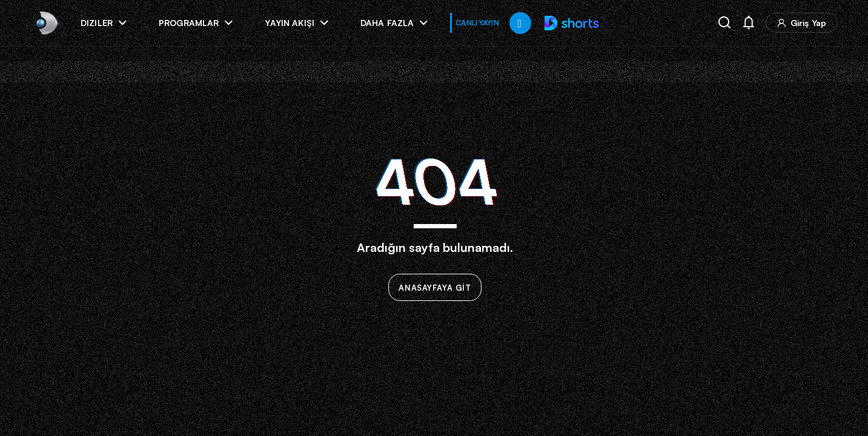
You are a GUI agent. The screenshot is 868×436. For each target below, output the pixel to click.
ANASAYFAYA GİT (435, 288)
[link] (46, 23)
